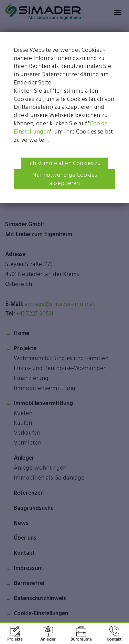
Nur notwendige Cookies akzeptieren (65, 179)
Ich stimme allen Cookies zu (64, 163)
